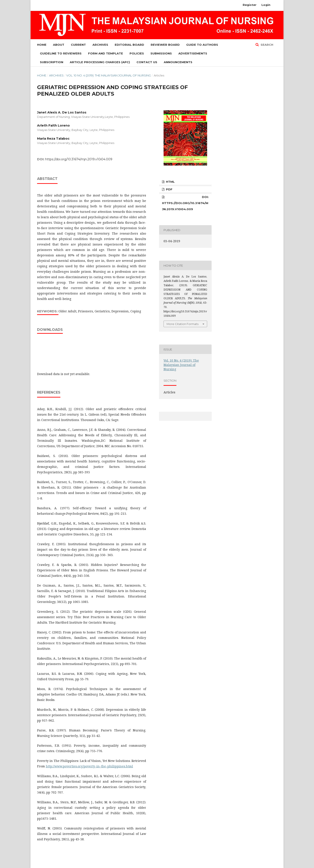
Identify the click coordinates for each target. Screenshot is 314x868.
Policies (137, 53)
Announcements (178, 62)
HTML (170, 182)
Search (266, 45)
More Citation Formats (183, 324)
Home (42, 45)
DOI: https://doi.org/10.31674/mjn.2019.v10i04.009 (185, 203)
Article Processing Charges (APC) (100, 62)
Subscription (52, 62)
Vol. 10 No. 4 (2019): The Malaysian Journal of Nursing (109, 75)
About (59, 45)
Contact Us (147, 62)
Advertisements (193, 53)
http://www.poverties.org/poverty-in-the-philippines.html (89, 766)
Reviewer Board (165, 45)
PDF (169, 189)
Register (250, 5)
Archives (100, 45)
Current (78, 45)
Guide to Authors (202, 45)
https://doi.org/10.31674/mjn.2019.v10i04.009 (79, 159)
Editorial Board (129, 45)
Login (266, 5)
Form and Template (106, 53)
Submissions (161, 53)
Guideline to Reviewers (61, 53)
